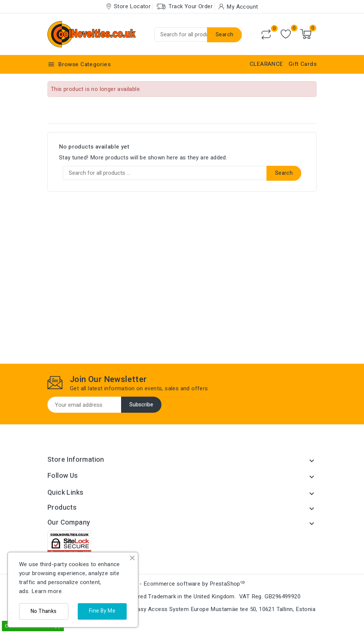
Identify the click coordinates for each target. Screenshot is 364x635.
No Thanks (44, 611)
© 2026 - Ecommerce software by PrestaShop (182, 584)
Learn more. (47, 591)
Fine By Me (102, 611)
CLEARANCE (266, 64)
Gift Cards (303, 64)
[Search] (198, 34)
